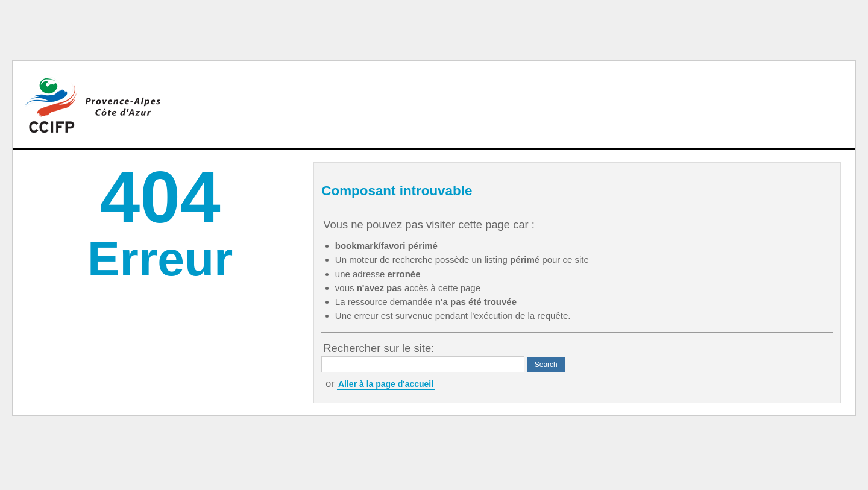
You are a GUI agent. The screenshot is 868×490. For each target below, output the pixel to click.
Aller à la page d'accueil (386, 384)
